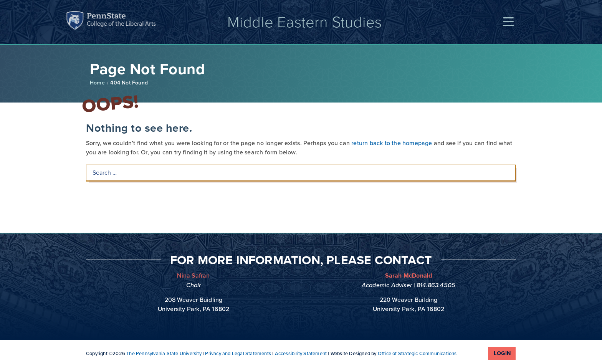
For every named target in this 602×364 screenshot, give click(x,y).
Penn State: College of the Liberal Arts (95, 22)
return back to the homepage (392, 119)
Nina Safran (193, 275)
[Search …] (301, 149)
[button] (514, 22)
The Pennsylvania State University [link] (164, 353)
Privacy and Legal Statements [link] (238, 353)
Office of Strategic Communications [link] (417, 353)
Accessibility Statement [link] (301, 353)
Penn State (51, 22)
